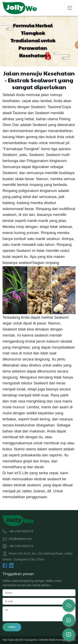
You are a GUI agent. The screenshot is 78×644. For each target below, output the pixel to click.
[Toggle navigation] (70, 8)
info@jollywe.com (20, 539)
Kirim (12, 627)
